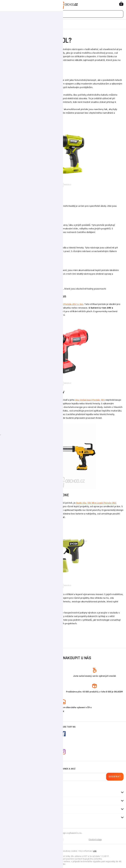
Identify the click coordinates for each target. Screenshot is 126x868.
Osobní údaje (95, 840)
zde (95, 851)
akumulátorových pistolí (41, 95)
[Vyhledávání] (63, 14)
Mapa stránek (33, 840)
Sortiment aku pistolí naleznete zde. (22, 631)
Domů (5, 24)
